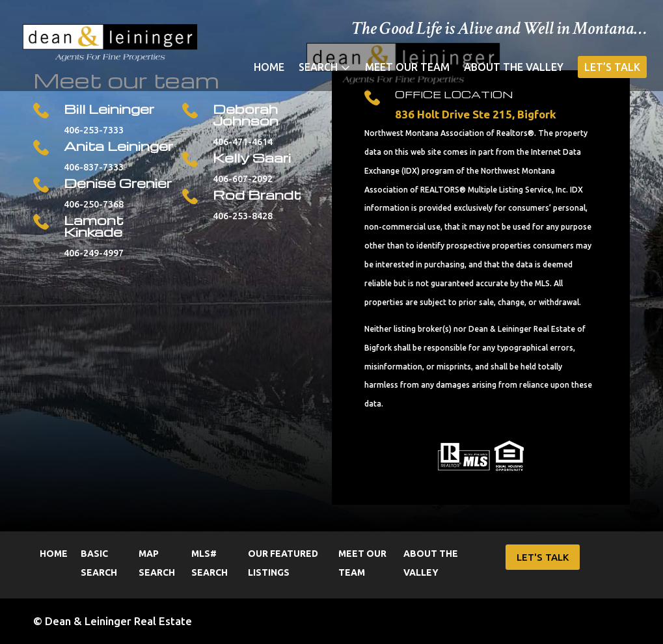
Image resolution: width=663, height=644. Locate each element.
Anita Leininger (118, 146)
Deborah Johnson (246, 114)
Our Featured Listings (283, 563)
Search (318, 68)
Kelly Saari (252, 157)
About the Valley (514, 68)
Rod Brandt (257, 195)
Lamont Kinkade (94, 226)
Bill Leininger (109, 109)
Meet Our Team (407, 68)
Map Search (157, 563)
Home (269, 68)
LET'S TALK (543, 557)
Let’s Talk (612, 67)
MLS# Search (210, 563)
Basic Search (99, 563)
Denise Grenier (118, 183)
